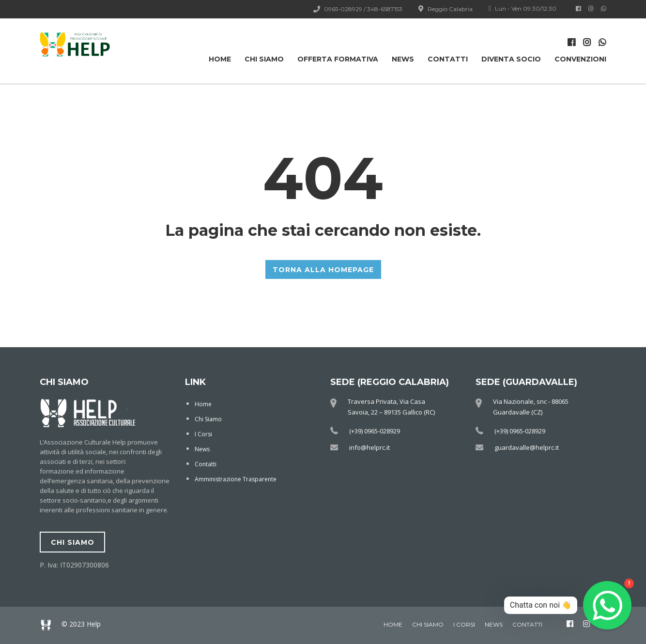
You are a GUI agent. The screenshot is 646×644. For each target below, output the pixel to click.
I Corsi (203, 434)
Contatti (448, 59)
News (403, 59)
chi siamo (73, 542)
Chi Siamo (264, 59)
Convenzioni (580, 59)
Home (220, 59)
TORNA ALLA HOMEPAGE (323, 270)
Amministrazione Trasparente (236, 479)
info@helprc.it (369, 447)
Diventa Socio (511, 59)
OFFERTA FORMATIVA (338, 59)
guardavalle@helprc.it (527, 447)
